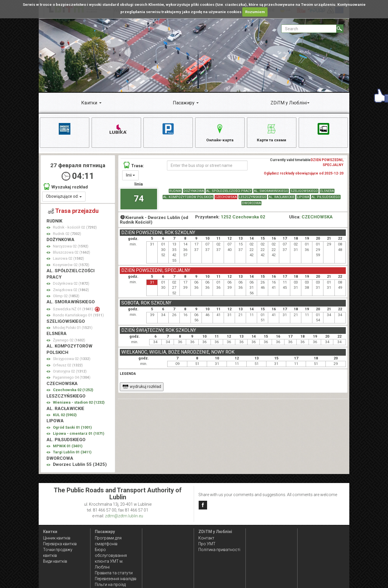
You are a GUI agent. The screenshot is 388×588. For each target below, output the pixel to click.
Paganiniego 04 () (72, 378)
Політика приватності (219, 550)
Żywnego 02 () (69, 341)
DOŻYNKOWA (194, 192)
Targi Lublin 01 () (72, 453)
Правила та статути (114, 573)
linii (130, 176)
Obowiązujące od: (64, 197)
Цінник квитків (57, 538)
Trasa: (134, 166)
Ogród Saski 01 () (72, 428)
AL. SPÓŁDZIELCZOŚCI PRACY (229, 192)
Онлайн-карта (220, 132)
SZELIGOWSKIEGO (304, 192)
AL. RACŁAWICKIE (282, 198)
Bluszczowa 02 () (72, 253)
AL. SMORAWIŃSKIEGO (271, 192)
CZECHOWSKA (226, 198)
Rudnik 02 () (67, 234)
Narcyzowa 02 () (71, 247)
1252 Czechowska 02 (243, 218)
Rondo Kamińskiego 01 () (78, 316)
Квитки (89, 103)
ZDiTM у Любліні (289, 103)
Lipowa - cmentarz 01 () (79, 434)
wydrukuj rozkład (142, 387)
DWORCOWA (251, 204)
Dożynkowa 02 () (71, 284)
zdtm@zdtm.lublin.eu (124, 516)
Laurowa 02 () (68, 259)
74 (139, 199)
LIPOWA (303, 198)
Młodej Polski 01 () (73, 328)
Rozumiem (255, 12)
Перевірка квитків (60, 544)
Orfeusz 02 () (68, 366)
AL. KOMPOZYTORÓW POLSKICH (188, 198)
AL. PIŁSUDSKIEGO (326, 198)
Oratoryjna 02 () (70, 372)
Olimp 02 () (66, 297)
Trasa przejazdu (73, 212)
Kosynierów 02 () (71, 266)
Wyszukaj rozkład (66, 187)
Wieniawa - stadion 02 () (79, 403)
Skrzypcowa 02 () (72, 360)
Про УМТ (207, 544)
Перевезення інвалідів (116, 579)
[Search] (340, 29)
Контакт (206, 538)
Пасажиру (184, 103)
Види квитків (55, 561)
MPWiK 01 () (68, 447)
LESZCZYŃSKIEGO (253, 198)
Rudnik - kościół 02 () (75, 228)
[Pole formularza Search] (309, 29)
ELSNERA (327, 192)
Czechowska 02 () (73, 391)
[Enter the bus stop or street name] (207, 166)
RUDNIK (175, 192)
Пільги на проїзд (110, 585)
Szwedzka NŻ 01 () (73, 310)
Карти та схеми (272, 132)
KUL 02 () (65, 416)
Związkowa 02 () (71, 290)
